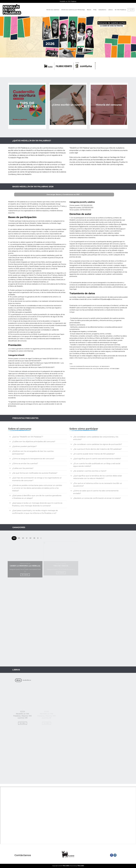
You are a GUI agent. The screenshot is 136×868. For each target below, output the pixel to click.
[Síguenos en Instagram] (133, 10)
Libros (111, 10)
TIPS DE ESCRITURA (27, 105)
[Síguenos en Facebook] (129, 10)
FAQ (95, 10)
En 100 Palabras (120, 10)
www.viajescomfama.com (26, 378)
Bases (89, 10)
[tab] (14, 538)
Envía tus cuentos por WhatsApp (73, 10)
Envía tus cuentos (53, 10)
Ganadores (102, 10)
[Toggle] (10, 437)
